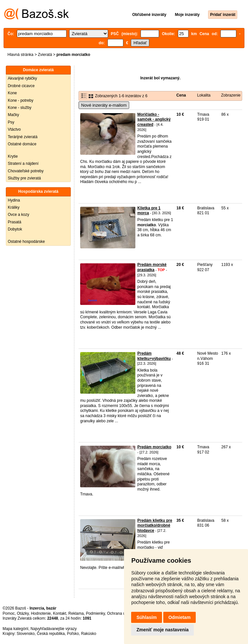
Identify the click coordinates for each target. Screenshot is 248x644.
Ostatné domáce (22, 144)
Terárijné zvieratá (23, 137)
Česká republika (51, 634)
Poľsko (73, 634)
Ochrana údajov (121, 613)
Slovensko (25, 634)
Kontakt (60, 613)
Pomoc (9, 613)
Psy (11, 122)
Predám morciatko (154, 447)
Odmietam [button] (180, 617)
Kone (12, 93)
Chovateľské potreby (26, 171)
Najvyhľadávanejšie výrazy (54, 629)
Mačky (13, 115)
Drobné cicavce (21, 86)
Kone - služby (20, 108)
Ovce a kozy (19, 215)
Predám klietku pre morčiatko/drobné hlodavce (155, 526)
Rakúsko (89, 634)
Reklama (76, 613)
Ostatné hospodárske (26, 242)
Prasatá (14, 222)
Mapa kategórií (15, 629)
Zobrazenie (231, 95)
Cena (181, 95)
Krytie (13, 156)
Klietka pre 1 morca (149, 211)
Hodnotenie (41, 613)
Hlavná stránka (20, 55)
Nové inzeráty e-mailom (104, 105)
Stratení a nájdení (23, 164)
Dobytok (15, 229)
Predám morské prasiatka (152, 267)
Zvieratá (45, 55)
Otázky (23, 613)
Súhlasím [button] (146, 617)
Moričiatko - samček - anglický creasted (154, 119)
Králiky (14, 207)
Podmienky (95, 613)
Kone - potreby (21, 100)
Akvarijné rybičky (22, 78)
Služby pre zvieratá (24, 178)
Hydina (14, 200)
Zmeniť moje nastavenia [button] (162, 630)
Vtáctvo (14, 129)
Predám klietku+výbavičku (154, 356)
